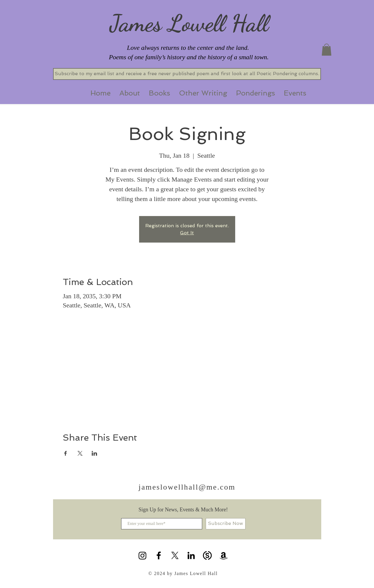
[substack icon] (207, 555)
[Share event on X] (80, 453)
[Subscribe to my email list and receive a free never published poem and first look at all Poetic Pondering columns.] (187, 74)
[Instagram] (142, 555)
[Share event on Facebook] (66, 453)
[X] (175, 555)
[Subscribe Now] (226, 524)
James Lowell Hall (189, 23)
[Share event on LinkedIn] (94, 453)
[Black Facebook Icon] (159, 555)
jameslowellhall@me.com (187, 487)
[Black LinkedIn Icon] (191, 555)
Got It (187, 233)
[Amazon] (224, 555)
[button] (327, 50)
